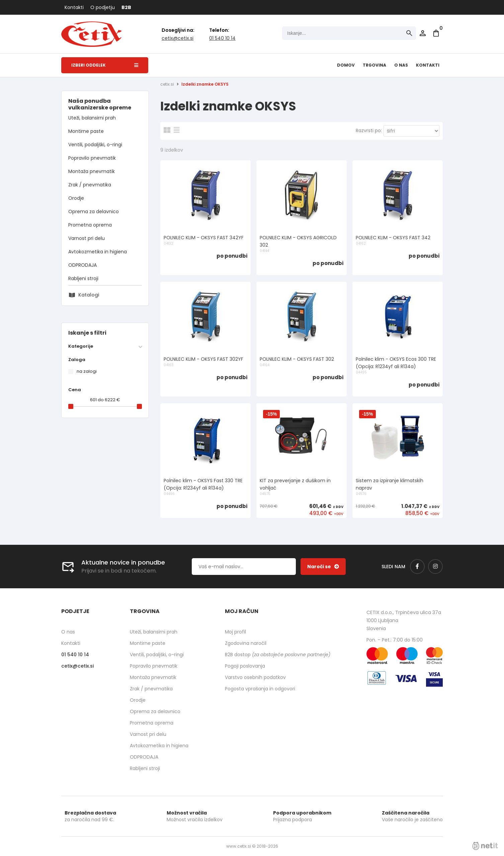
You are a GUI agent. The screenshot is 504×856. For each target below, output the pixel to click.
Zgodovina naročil (246, 643)
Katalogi (89, 295)
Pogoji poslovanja (245, 666)
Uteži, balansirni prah (92, 118)
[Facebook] (417, 567)
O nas (401, 65)
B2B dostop (278, 655)
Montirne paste (86, 131)
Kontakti (74, 7)
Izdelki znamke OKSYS (205, 84)
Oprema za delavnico (94, 211)
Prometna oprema (90, 225)
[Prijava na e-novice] (323, 567)
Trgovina (374, 65)
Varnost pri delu (87, 238)
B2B (126, 7)
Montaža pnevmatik (92, 171)
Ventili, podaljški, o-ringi (95, 145)
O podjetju (103, 7)
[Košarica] (436, 33)
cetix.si (167, 84)
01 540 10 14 (222, 38)
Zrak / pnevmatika (90, 185)
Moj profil (235, 632)
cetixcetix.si (178, 38)
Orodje (76, 198)
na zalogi (87, 371)
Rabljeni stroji (83, 278)
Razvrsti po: (369, 131)
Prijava (423, 33)
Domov (346, 65)
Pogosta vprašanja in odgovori (260, 689)
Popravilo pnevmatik (92, 158)
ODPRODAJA (82, 265)
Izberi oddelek (105, 65)
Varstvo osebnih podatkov (255, 677)
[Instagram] (435, 567)
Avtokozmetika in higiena (98, 252)
